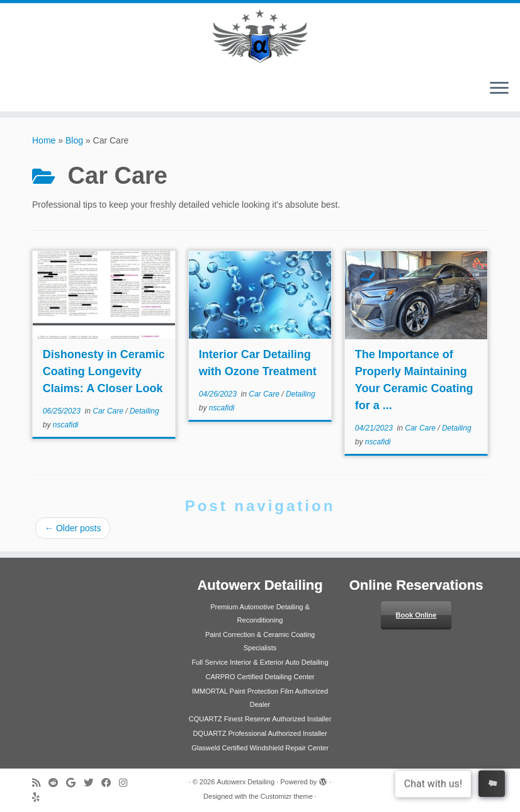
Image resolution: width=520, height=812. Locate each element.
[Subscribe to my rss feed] (40, 783)
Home (44, 140)
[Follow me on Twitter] (93, 783)
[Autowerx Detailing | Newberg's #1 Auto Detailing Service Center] (260, 36)
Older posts (73, 528)
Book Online (416, 615)
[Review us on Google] (75, 783)
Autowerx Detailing (246, 782)
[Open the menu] (499, 89)
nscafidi (66, 425)
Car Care (109, 411)
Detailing (144, 411)
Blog (74, 140)
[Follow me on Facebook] (110, 783)
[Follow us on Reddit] (57, 783)
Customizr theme (287, 796)
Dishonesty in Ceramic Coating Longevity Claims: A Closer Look (104, 371)
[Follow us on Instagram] (127, 783)
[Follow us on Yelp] (40, 797)
